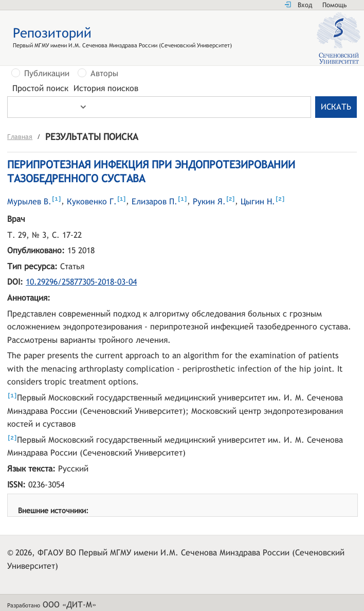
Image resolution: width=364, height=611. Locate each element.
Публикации (47, 74)
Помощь (334, 5)
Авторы (104, 74)
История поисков (106, 89)
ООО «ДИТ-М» (69, 606)
